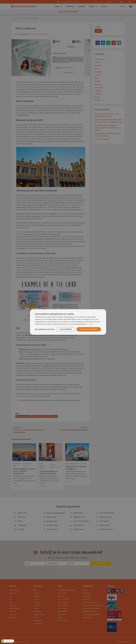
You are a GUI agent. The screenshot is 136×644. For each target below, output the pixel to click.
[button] (45, 329)
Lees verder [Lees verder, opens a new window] (90, 324)
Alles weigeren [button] (66, 329)
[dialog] (68, 322)
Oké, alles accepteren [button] (89, 329)
